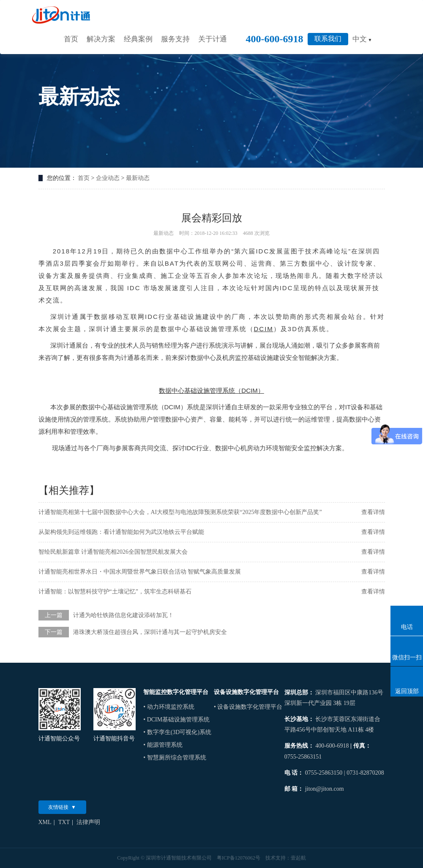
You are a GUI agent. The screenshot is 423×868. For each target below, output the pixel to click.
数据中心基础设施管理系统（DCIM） (211, 390)
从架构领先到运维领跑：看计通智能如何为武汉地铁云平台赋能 (121, 532)
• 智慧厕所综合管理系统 (175, 758)
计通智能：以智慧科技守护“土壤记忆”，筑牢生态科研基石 (115, 592)
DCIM (264, 329)
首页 (71, 39)
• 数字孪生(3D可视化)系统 (177, 732)
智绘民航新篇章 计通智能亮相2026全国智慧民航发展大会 (113, 552)
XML (45, 822)
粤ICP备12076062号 (239, 858)
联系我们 (328, 39)
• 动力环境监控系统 (169, 707)
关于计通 (213, 39)
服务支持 (175, 39)
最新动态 (138, 178)
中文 (362, 39)
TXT (64, 822)
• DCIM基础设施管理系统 (176, 720)
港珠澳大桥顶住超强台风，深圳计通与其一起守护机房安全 (150, 632)
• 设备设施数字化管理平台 (248, 707)
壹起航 (298, 858)
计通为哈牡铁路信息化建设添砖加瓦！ (123, 615)
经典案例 (138, 39)
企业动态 (108, 178)
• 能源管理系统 (163, 745)
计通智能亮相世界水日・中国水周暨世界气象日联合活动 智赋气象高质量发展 (140, 572)
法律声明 (88, 822)
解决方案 (101, 39)
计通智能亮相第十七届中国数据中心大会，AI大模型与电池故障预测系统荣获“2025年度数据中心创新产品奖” (180, 512)
